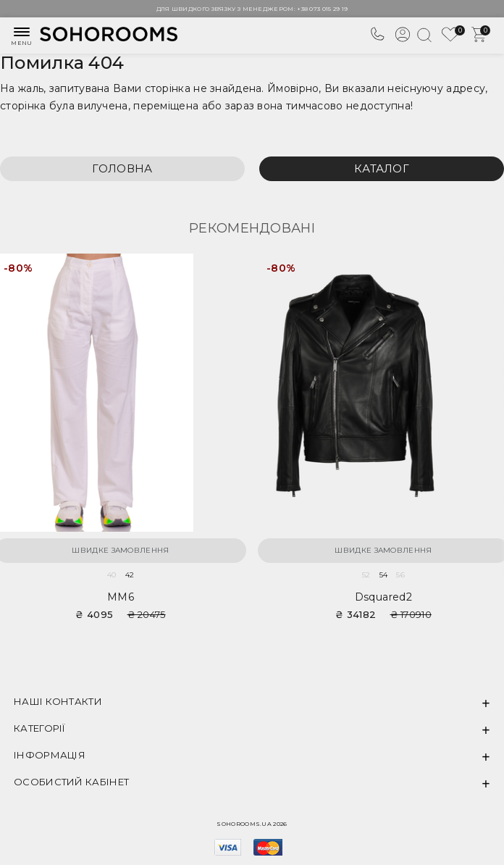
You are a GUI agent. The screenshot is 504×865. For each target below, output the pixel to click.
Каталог (382, 168)
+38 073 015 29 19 (322, 9)
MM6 (121, 597)
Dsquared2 (384, 597)
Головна (122, 168)
